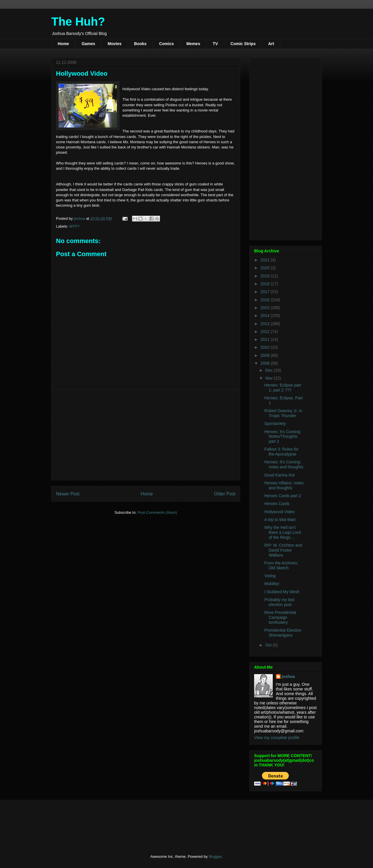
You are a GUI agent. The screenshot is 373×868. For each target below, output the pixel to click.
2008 (266, 363)
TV (215, 44)
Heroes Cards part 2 (283, 496)
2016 (266, 300)
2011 (266, 339)
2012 (266, 332)
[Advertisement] (146, 435)
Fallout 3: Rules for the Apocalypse (281, 452)
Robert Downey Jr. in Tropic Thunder (283, 413)
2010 (266, 347)
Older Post (225, 494)
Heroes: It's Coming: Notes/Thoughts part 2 (283, 437)
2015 (266, 308)
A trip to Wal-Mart (280, 520)
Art (271, 44)
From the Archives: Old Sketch (281, 565)
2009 (266, 355)
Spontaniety (275, 424)
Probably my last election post (279, 602)
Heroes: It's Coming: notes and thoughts (284, 464)
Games (88, 44)
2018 (266, 284)
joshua (288, 676)
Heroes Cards (277, 504)
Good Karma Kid (279, 475)
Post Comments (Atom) (157, 512)
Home (63, 44)
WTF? (74, 226)
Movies (115, 44)
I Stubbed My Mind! (282, 592)
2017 (266, 292)
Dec (269, 370)
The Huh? (78, 22)
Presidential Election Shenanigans (283, 633)
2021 (266, 260)
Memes (193, 44)
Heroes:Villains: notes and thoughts (284, 485)
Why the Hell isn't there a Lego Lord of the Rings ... (283, 532)
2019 (266, 276)
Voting (270, 576)
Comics (167, 44)
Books (140, 44)
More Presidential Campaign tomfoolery (280, 617)
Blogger (215, 857)
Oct (269, 645)
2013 (266, 324)
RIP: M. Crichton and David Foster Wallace (283, 550)
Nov (269, 378)
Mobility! (272, 584)
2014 (266, 316)
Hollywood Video (279, 512)
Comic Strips (243, 44)
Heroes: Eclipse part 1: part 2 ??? (283, 388)
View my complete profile (277, 738)
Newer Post (68, 494)
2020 (266, 268)
